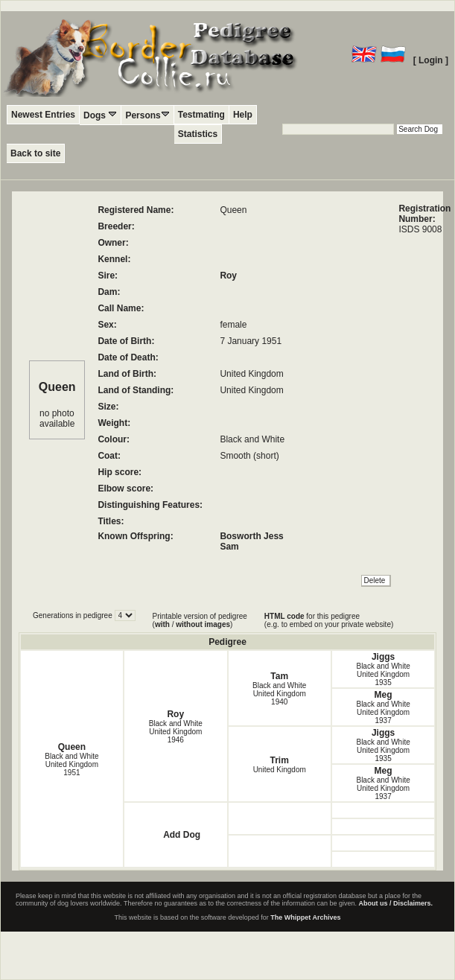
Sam (229, 547)
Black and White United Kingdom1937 (383, 712)
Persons (147, 115)
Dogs (100, 115)
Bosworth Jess (251, 536)
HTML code (284, 616)
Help (243, 115)
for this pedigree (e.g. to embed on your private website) (329, 620)
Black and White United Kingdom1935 (383, 674)
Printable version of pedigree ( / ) (200, 620)
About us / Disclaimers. (396, 903)
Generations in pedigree (74, 615)
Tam (279, 676)
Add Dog (182, 835)
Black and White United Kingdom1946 (176, 732)
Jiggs (383, 657)
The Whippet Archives (305, 917)
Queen (72, 747)
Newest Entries (43, 115)
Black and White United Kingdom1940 (279, 694)
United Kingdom (280, 770)
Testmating (201, 115)
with (162, 624)
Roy (228, 276)
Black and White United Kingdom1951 (71, 764)
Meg (384, 695)
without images (203, 624)
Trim (280, 760)
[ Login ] (431, 60)
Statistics (198, 134)
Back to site (35, 153)
